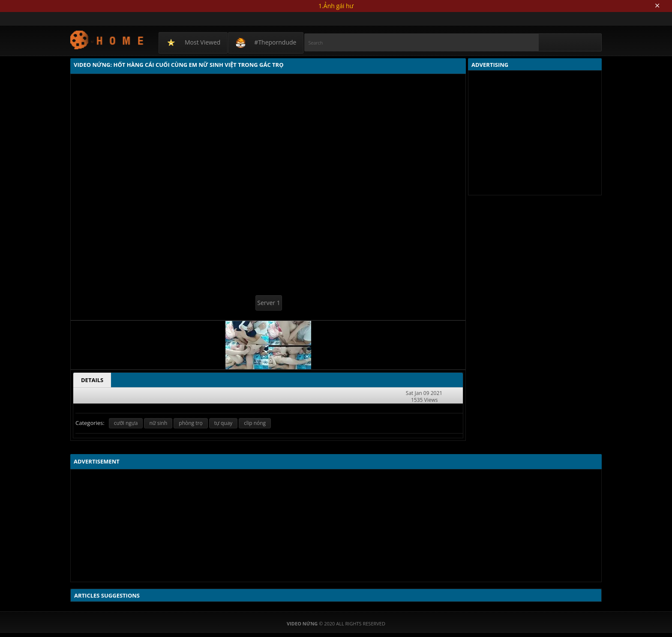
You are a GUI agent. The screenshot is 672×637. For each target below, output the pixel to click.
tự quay (223, 423)
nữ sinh (158, 423)
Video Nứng (107, 40)
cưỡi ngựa (126, 423)
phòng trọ (190, 423)
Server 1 (268, 303)
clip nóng (255, 423)
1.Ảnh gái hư (336, 6)
